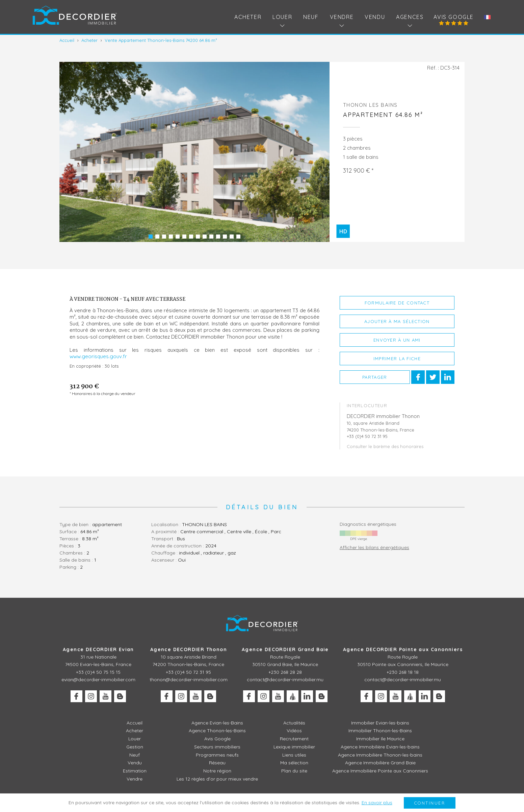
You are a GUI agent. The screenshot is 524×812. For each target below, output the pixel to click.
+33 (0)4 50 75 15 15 (98, 672)
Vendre (135, 779)
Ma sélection (294, 763)
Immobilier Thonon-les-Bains (380, 731)
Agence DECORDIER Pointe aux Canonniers (403, 649)
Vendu (375, 17)
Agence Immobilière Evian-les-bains (380, 747)
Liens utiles (294, 755)
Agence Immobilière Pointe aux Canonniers (380, 771)
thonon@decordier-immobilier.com (189, 680)
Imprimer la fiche (397, 359)
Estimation (135, 771)
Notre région (217, 771)
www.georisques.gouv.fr (98, 356)
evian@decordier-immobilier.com (98, 680)
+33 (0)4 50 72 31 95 (188, 672)
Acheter (248, 17)
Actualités (294, 723)
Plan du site (294, 771)
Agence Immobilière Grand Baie (380, 763)
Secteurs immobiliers (217, 747)
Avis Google (454, 17)
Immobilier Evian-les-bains (380, 723)
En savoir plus (377, 803)
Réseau (217, 763)
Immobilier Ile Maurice (380, 739)
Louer (135, 739)
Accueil (135, 723)
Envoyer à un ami (397, 340)
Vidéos (294, 731)
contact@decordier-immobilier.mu (285, 680)
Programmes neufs (217, 755)
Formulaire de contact (397, 303)
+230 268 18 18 (403, 672)
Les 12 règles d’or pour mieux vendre (217, 779)
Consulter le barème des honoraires (385, 446)
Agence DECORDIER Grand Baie (285, 649)
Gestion (135, 747)
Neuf (311, 17)
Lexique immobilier (294, 747)
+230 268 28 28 (285, 672)
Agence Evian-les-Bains (217, 723)
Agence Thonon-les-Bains (217, 731)
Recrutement (294, 739)
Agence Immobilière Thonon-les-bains (380, 755)
